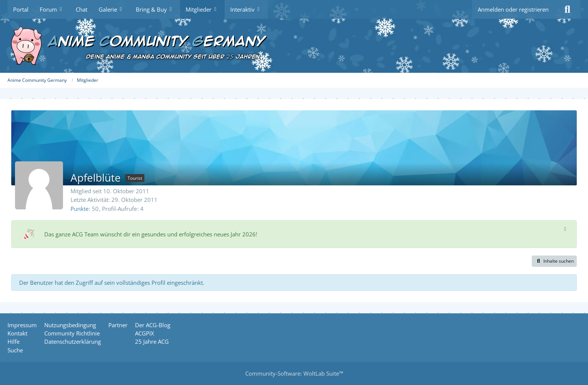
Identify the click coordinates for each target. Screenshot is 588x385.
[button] (554, 261)
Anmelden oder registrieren (513, 9)
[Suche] (567, 9)
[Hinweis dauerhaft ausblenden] (565, 229)
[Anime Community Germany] (294, 46)
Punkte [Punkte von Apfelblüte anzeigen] (79, 209)
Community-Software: (294, 373)
